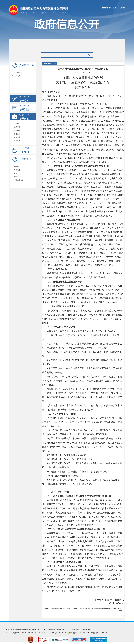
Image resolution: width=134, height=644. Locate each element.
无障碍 (122, 8)
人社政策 (26, 65)
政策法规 (17, 76)
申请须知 (17, 167)
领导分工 (17, 131)
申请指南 (17, 170)
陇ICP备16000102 (41, 633)
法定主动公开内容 (26, 117)
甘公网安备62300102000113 (79, 633)
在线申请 (17, 177)
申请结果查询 (19, 180)
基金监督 (17, 134)
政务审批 (17, 141)
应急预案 (17, 137)
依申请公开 (25, 159)
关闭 (121, 610)
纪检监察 (17, 127)
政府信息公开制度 (24, 108)
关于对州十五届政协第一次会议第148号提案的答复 (107, 609)
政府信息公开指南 (26, 99)
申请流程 (17, 173)
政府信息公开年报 (24, 150)
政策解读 (17, 72)
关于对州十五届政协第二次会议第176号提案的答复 (67, 609)
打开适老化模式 (109, 8)
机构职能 (17, 124)
